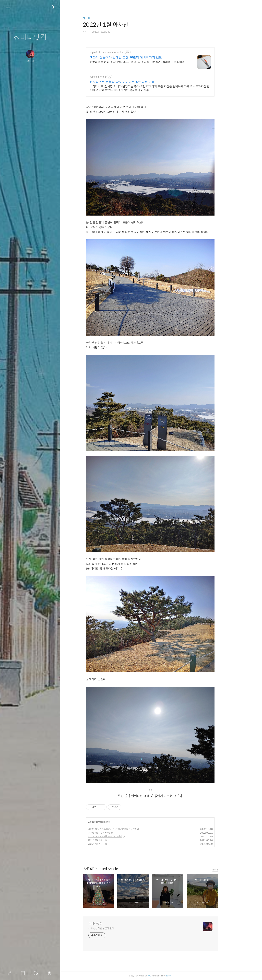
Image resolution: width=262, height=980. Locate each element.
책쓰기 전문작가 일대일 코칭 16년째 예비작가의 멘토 (137, 57)
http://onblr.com (109, 77)
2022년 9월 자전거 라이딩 (110, 833)
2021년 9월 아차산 (107, 840)
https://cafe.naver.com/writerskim (118, 52)
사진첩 (97, 18)
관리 (50, 973)
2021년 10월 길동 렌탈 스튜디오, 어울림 (116, 836)
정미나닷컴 (30, 38)
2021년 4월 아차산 (107, 844)
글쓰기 (10, 973)
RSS (37, 973)
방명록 (23, 973)
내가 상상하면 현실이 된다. (112, 928)
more (226, 870)
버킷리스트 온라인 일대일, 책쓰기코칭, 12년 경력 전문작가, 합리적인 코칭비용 (148, 62)
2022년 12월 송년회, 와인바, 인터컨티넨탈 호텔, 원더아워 (123, 829)
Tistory (179, 976)
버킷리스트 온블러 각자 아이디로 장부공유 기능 (133, 82)
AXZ (160, 976)
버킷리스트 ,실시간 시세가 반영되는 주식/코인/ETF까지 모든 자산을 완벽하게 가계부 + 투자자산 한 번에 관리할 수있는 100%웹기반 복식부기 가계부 (160, 88)
